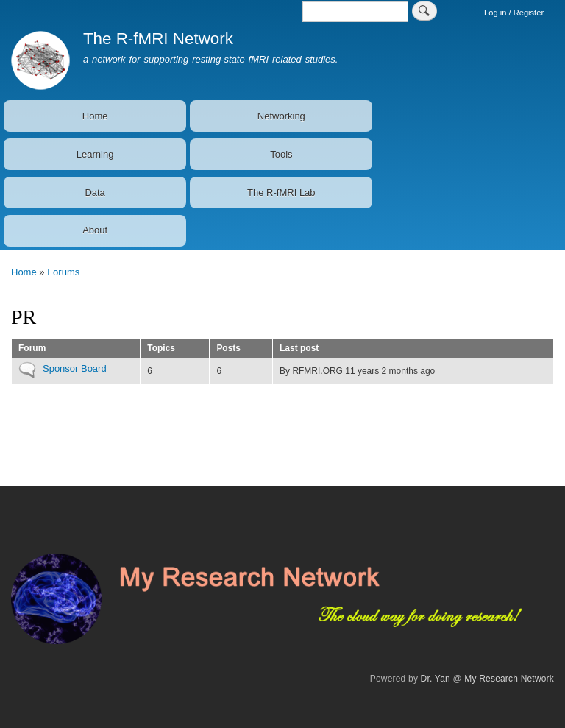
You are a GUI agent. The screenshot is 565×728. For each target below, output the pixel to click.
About (95, 230)
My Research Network (509, 679)
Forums (63, 272)
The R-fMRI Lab (281, 192)
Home (95, 116)
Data (95, 192)
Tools (281, 154)
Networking (281, 116)
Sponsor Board (75, 368)
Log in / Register (514, 13)
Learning (95, 154)
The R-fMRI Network (158, 39)
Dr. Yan (436, 679)
